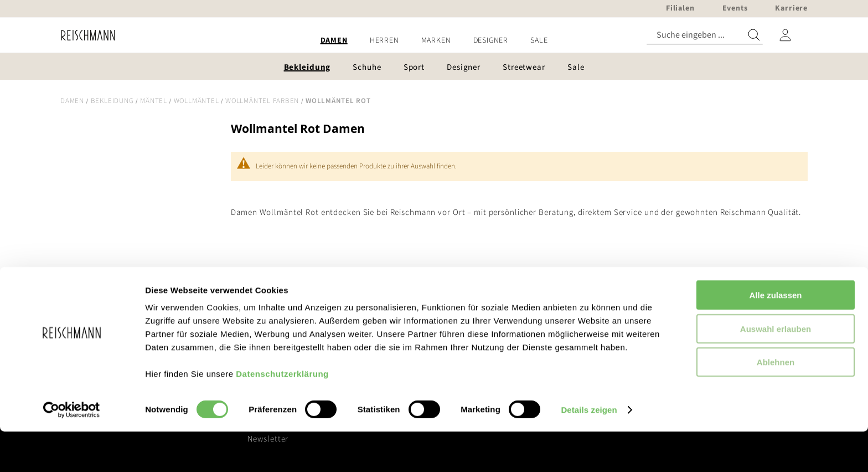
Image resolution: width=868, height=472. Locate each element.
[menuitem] (334, 41)
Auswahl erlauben (776, 369)
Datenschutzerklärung (282, 414)
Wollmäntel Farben (262, 101)
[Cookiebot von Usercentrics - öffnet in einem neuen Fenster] (72, 450)
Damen (72, 101)
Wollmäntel (197, 101)
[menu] (434, 41)
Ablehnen (776, 402)
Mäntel (154, 101)
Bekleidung (112, 101)
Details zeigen (589, 450)
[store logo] (84, 35)
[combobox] (705, 35)
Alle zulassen (775, 335)
